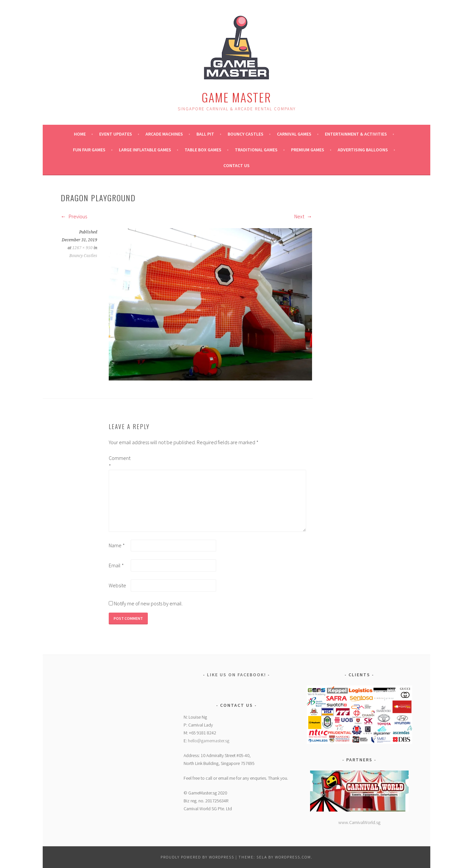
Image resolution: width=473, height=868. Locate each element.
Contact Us (236, 165)
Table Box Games (203, 150)
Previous (74, 216)
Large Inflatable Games (145, 150)
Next (303, 216)
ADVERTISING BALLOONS (363, 150)
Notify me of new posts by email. (148, 603)
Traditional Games (256, 150)
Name (117, 545)
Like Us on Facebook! (236, 675)
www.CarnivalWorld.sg (359, 822)
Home (80, 134)
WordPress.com (293, 857)
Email (116, 565)
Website (117, 585)
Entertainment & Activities (356, 134)
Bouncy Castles (246, 134)
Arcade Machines (164, 134)
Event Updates (116, 134)
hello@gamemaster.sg (209, 741)
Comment (119, 462)
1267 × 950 (82, 248)
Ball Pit (205, 134)
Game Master (236, 97)
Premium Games (308, 150)
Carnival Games (294, 134)
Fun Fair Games (89, 150)
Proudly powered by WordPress (197, 857)
